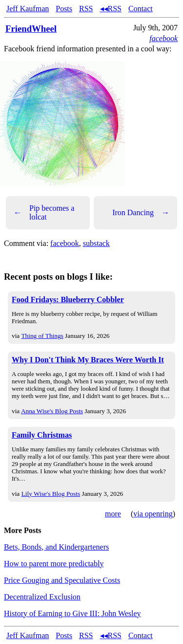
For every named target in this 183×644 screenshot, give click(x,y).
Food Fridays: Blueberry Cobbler (68, 300)
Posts (64, 9)
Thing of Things (42, 336)
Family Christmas (42, 435)
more (113, 514)
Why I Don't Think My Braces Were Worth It (88, 360)
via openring (153, 514)
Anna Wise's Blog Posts (52, 411)
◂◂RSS (111, 9)
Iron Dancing (141, 213)
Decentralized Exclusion (42, 597)
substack (96, 243)
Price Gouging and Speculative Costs (62, 580)
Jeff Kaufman (28, 9)
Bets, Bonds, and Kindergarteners (56, 547)
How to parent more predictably (54, 564)
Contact (141, 9)
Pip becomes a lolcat (44, 212)
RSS (86, 9)
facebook (163, 38)
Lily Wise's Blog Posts (51, 494)
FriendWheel (31, 29)
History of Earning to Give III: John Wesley (72, 613)
